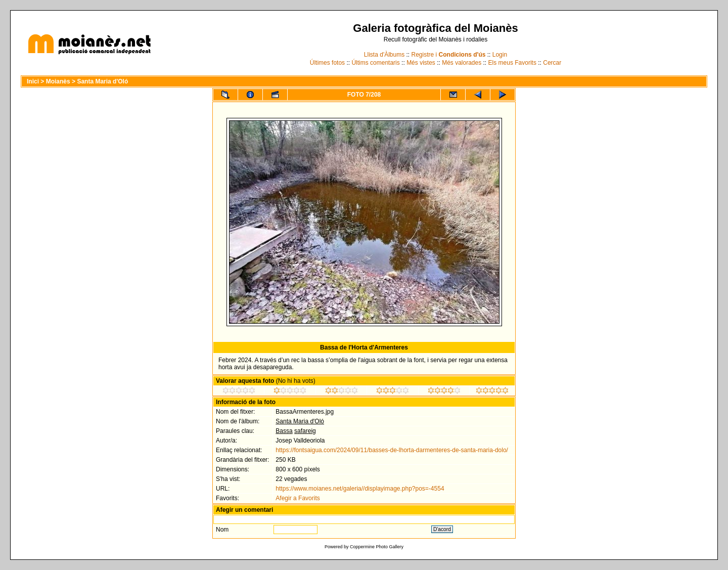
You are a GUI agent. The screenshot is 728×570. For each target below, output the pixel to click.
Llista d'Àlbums (384, 55)
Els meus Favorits (512, 63)
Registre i (449, 55)
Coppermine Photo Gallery (377, 547)
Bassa (284, 431)
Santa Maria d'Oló (102, 81)
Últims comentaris (375, 63)
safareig (305, 431)
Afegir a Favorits (298, 498)
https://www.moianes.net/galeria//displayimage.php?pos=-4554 (360, 489)
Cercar (552, 63)
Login (500, 55)
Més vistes (421, 63)
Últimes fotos (327, 63)
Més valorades (462, 63)
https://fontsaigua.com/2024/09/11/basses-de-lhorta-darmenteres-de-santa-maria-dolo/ (392, 450)
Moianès (58, 81)
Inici (33, 81)
